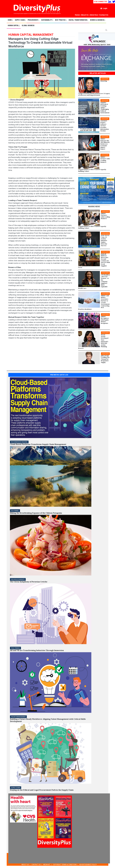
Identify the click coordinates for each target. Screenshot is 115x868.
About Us (85, 15)
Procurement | (33, 20)
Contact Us (104, 15)
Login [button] (104, 8)
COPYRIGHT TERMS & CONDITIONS (65, 865)
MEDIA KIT (47, 865)
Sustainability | (47, 20)
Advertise (94, 15)
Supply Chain (16, 788)
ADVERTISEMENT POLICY (88, 865)
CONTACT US (36, 865)
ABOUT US (25, 865)
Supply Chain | (20, 20)
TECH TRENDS (15, 648)
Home (77, 15)
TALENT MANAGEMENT (18, 717)
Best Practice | (61, 20)
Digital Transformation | (78, 20)
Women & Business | (98, 20)
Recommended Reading (19, 442)
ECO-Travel (15, 511)
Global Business (28, 26)
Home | (10, 20)
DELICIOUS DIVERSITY (18, 579)
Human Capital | (14, 26)
